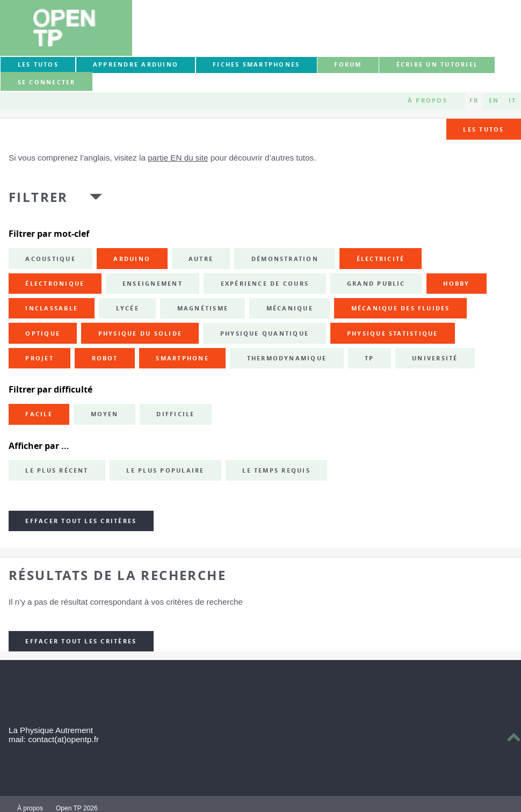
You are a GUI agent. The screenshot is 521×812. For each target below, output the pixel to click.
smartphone (182, 358)
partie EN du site (178, 158)
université (435, 358)
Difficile (175, 414)
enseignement (153, 284)
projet (39, 358)
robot (105, 358)
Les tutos (38, 64)
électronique (55, 284)
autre (201, 259)
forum (348, 64)
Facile (39, 414)
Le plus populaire (165, 470)
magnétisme (203, 308)
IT (512, 100)
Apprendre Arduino (136, 64)
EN (494, 100)
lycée (128, 308)
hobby (456, 284)
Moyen (105, 414)
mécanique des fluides (401, 308)
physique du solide (140, 334)
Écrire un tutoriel (437, 64)
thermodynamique (287, 358)
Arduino (132, 259)
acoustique (50, 259)
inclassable (52, 308)
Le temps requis (276, 470)
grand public (376, 284)
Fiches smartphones (256, 64)
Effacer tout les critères (81, 521)
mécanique (290, 308)
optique (43, 334)
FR (474, 100)
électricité (381, 259)
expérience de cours (265, 284)
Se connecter (47, 82)
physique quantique (265, 334)
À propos (428, 100)
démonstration (285, 259)
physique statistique (393, 334)
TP (369, 358)
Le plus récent (57, 470)
